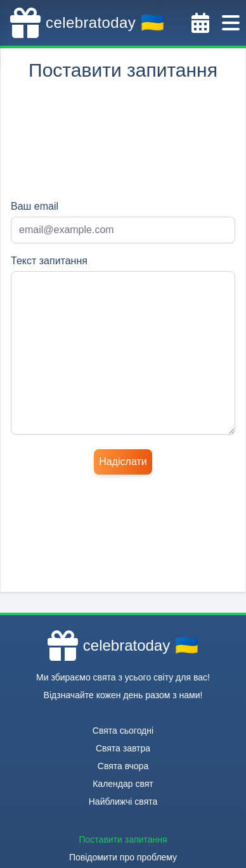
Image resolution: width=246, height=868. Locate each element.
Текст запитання (49, 261)
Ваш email (35, 206)
